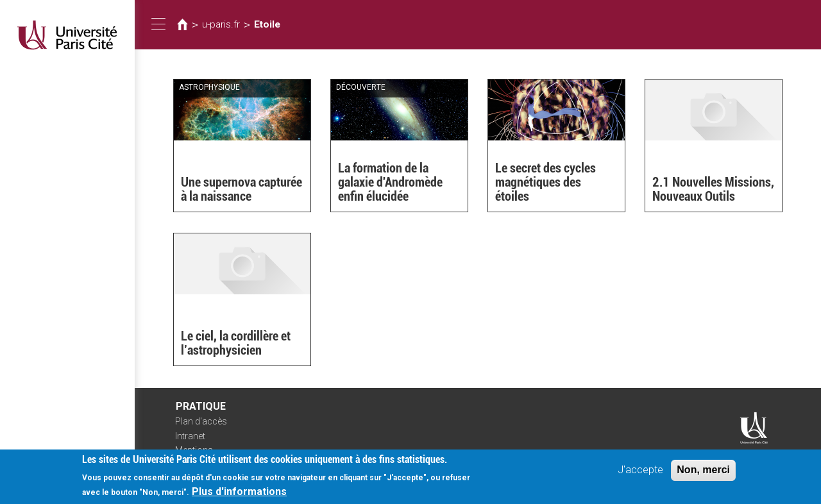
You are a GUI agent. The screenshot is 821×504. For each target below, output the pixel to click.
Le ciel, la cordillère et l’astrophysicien (236, 343)
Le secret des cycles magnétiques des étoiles (546, 182)
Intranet (190, 436)
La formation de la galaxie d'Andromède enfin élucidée (390, 182)
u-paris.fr (221, 24)
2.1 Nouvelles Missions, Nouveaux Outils (713, 189)
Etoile (267, 24)
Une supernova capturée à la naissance (241, 189)
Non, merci (703, 474)
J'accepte (640, 474)
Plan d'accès (201, 421)
